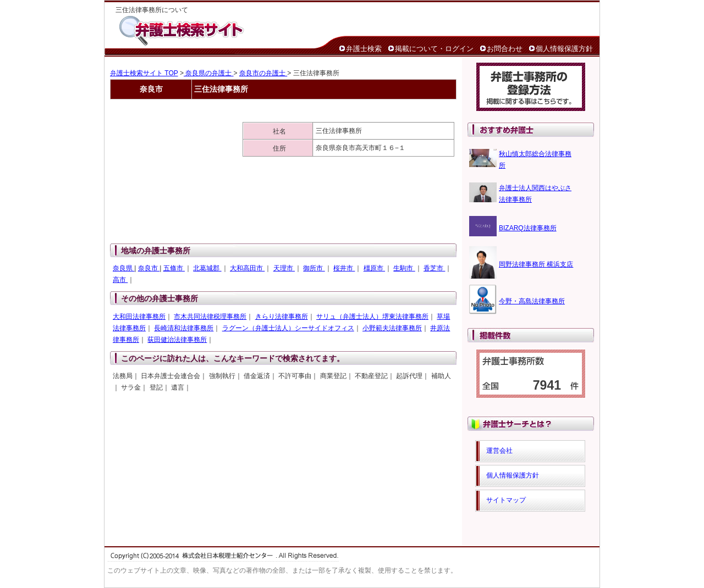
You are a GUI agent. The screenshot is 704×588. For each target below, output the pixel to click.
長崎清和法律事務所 (184, 328)
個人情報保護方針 (564, 49)
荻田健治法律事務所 (177, 340)
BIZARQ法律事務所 (528, 228)
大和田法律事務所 (139, 317)
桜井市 (344, 268)
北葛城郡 (207, 268)
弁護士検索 (364, 49)
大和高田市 (247, 268)
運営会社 (499, 451)
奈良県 (123, 268)
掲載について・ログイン (434, 49)
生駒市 (404, 268)
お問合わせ (505, 49)
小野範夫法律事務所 (392, 328)
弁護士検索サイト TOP (144, 73)
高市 (120, 280)
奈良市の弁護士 (263, 73)
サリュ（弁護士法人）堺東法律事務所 (372, 317)
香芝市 (434, 268)
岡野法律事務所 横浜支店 (536, 264)
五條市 (174, 268)
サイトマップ (506, 500)
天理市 (284, 268)
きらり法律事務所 (282, 317)
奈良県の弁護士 (209, 73)
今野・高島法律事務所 (532, 301)
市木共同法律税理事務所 (210, 317)
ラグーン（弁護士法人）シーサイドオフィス (288, 328)
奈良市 (149, 268)
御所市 (314, 268)
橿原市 (374, 268)
